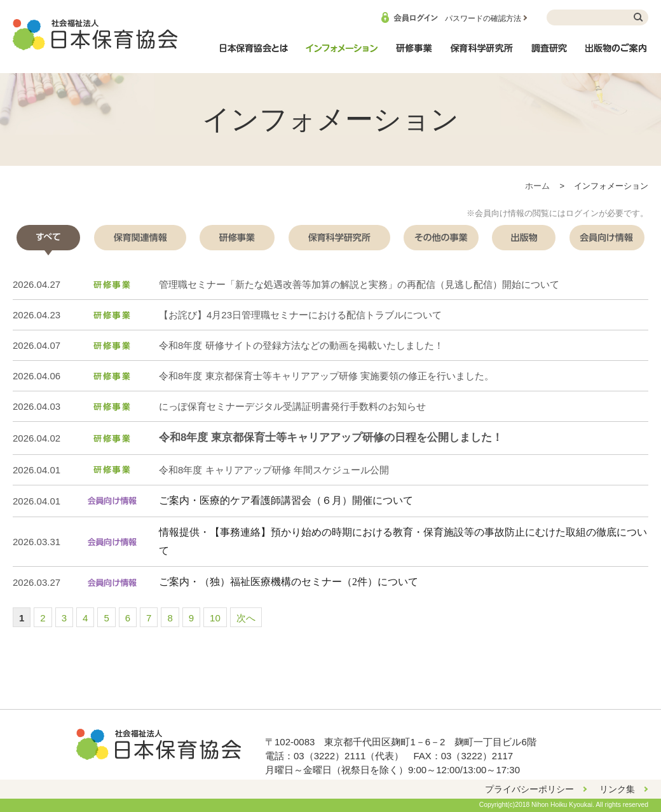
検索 (639, 17)
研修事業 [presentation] (237, 238)
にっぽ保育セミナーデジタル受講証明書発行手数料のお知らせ (292, 406)
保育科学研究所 (482, 55)
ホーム (537, 186)
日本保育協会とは (254, 55)
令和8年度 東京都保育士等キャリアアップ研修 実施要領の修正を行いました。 (326, 376)
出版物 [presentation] (524, 238)
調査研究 (549, 55)
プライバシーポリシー (529, 789)
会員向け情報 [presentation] (607, 238)
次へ (246, 618)
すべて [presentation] (48, 238)
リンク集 (617, 789)
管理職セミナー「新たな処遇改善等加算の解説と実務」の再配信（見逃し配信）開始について (359, 284)
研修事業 (414, 55)
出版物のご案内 (617, 55)
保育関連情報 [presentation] (140, 238)
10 (215, 618)
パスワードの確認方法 (483, 18)
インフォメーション (341, 55)
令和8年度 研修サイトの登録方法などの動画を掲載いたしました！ (301, 345)
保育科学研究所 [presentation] (339, 238)
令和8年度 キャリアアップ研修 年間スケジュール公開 (274, 470)
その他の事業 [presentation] (441, 238)
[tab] (48, 238)
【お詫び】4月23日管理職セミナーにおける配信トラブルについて (300, 315)
